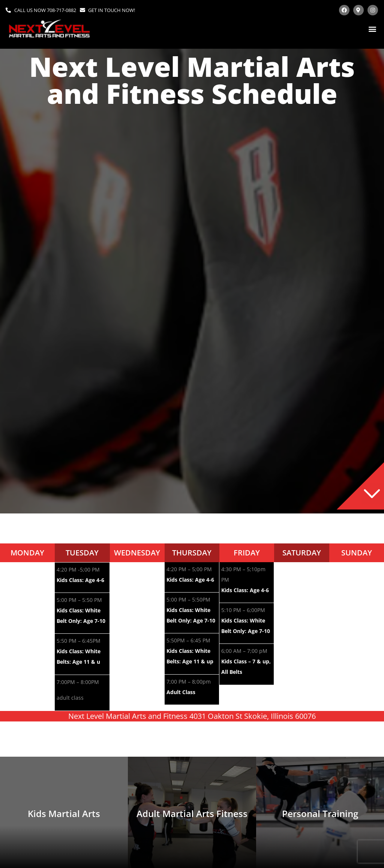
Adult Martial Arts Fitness (192, 813)
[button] (372, 29)
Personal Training (320, 813)
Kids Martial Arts (64, 813)
